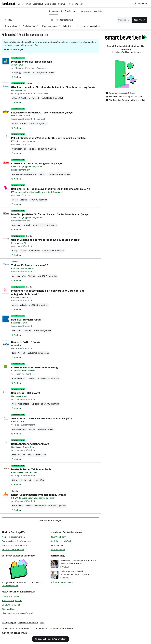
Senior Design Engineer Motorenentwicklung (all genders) (45, 240)
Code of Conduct (40, 628)
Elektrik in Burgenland (12, 601)
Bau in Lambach (58, 550)
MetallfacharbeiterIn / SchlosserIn (32, 62)
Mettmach (17, 331)
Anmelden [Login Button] (141, 4)
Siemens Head (9, 609)
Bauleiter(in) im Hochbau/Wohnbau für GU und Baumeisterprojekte (51, 189)
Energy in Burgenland (12, 596)
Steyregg (17, 73)
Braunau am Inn (19, 378)
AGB (42, 623)
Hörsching (17, 480)
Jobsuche (53, 11)
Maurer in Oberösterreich (13, 537)
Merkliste (98, 11)
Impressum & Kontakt (28, 623)
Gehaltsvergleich (10, 586)
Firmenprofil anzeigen (14, 49)
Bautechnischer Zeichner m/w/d (30, 444)
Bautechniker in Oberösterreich (16, 541)
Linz (14, 353)
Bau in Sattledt (58, 545)
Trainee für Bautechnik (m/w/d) (30, 265)
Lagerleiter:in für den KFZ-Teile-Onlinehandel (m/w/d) (42, 113)
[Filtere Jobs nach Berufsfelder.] (14, 26)
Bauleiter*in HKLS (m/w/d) (26, 342)
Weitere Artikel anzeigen (62, 582)
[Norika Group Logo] (14, 634)
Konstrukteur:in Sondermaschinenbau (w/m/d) (39, 495)
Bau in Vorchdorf (58, 537)
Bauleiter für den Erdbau (26, 320)
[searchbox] (29, 20)
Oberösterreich (41, 35)
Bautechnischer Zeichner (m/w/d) (31, 469)
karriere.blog (58, 556)
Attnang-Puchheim (21, 98)
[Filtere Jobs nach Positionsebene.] (53, 26)
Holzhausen (18, 506)
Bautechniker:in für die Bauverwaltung (34, 368)
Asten (15, 123)
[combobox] (29, 20)
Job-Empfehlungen (69, 11)
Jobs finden (139, 20)
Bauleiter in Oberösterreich (14, 545)
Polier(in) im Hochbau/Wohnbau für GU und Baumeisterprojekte (48, 138)
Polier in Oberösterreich (13, 550)
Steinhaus (17, 225)
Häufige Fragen (9, 623)
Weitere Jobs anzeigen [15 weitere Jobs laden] (51, 521)
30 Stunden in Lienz (11, 605)
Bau (21, 35)
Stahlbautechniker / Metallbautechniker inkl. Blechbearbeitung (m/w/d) (54, 87)
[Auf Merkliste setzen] (16, 77)
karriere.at (29, 592)
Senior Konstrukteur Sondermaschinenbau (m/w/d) (42, 418)
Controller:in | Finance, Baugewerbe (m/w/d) (37, 163)
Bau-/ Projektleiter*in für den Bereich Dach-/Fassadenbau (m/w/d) (50, 214)
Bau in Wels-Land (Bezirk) (62, 541)
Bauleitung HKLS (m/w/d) (26, 393)
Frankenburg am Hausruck (24, 174)
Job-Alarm (86, 11)
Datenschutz (8, 628)
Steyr (15, 251)
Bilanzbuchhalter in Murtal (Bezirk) (17, 613)
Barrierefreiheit (23, 628)
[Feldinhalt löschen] (52, 20)
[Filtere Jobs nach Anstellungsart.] (33, 26)
